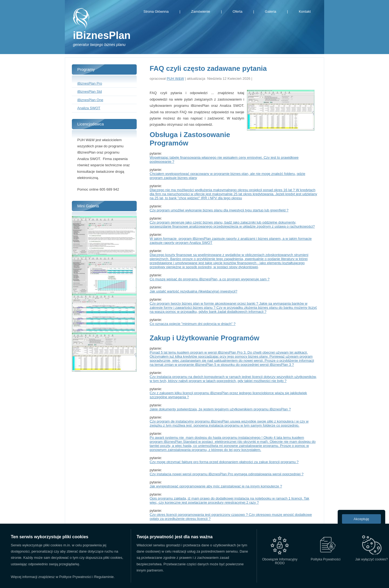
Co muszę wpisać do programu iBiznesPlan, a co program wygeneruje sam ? (210, 279)
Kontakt (305, 11)
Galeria (271, 11)
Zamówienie (201, 11)
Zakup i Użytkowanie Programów (204, 338)
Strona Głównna (156, 11)
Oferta (237, 11)
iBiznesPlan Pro (90, 83)
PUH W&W (175, 79)
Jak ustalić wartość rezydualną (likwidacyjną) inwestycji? (193, 291)
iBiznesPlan (102, 35)
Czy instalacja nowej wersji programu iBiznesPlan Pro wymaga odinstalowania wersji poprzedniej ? (227, 474)
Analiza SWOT (89, 108)
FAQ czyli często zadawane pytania (208, 68)
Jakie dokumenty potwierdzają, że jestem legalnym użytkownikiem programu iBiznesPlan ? (220, 409)
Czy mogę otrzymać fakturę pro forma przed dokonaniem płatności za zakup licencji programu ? (224, 462)
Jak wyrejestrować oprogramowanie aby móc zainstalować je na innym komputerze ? (216, 486)
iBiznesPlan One (90, 100)
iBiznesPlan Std (90, 92)
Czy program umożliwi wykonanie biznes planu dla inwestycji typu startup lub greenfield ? (219, 210)
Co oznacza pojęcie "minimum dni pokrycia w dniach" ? (193, 324)
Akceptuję (361, 519)
